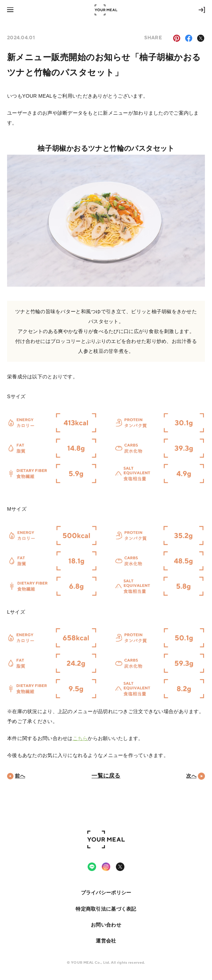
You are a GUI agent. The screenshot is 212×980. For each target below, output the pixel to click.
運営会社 (106, 941)
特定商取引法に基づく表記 (106, 909)
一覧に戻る (106, 776)
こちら (80, 738)
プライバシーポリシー (106, 893)
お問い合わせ (106, 925)
